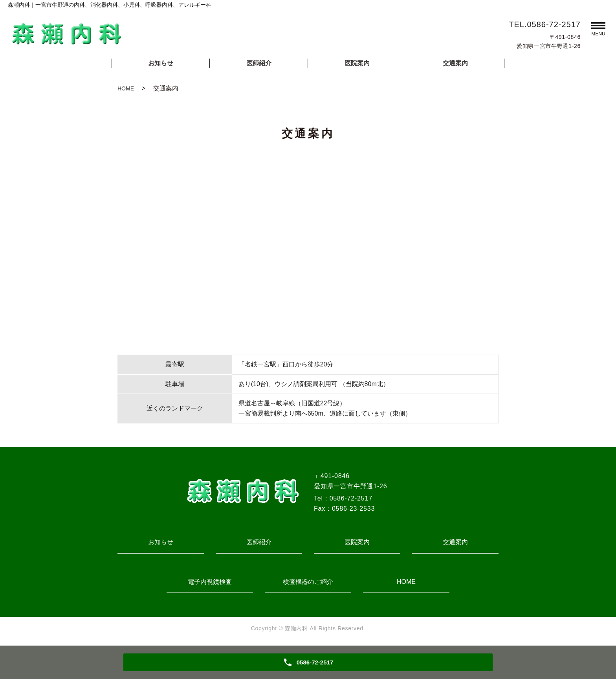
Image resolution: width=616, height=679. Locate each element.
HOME (126, 88)
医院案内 (357, 63)
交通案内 (455, 63)
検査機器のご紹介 (308, 582)
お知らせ (161, 63)
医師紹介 (259, 63)
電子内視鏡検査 (210, 582)
